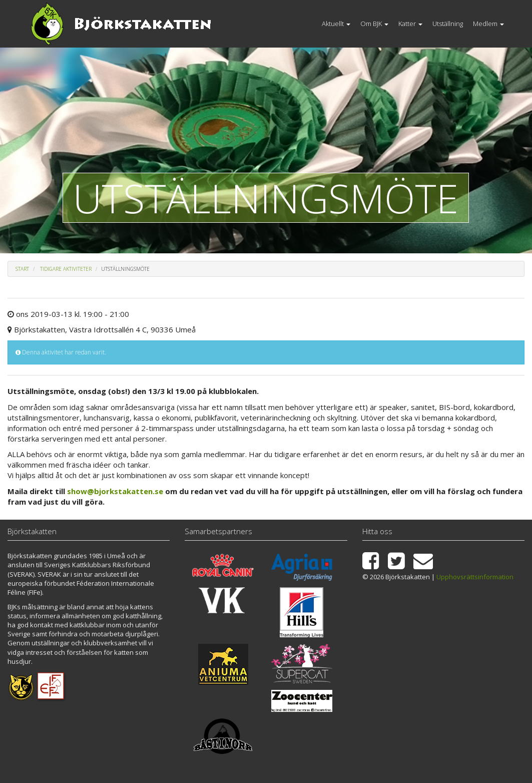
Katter (410, 24)
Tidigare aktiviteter (66, 269)
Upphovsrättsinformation (475, 577)
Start (22, 269)
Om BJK (374, 24)
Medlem (488, 24)
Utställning (448, 24)
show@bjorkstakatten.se (115, 491)
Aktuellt (336, 24)
